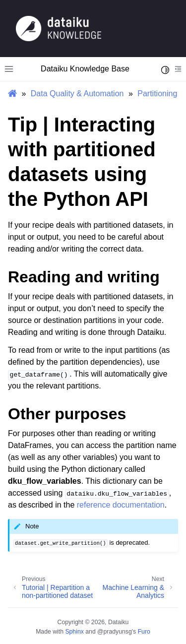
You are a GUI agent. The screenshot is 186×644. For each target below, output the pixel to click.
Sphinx (74, 632)
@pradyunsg (115, 632)
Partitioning (157, 94)
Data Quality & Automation (77, 94)
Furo (144, 632)
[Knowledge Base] (59, 28)
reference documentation (121, 505)
